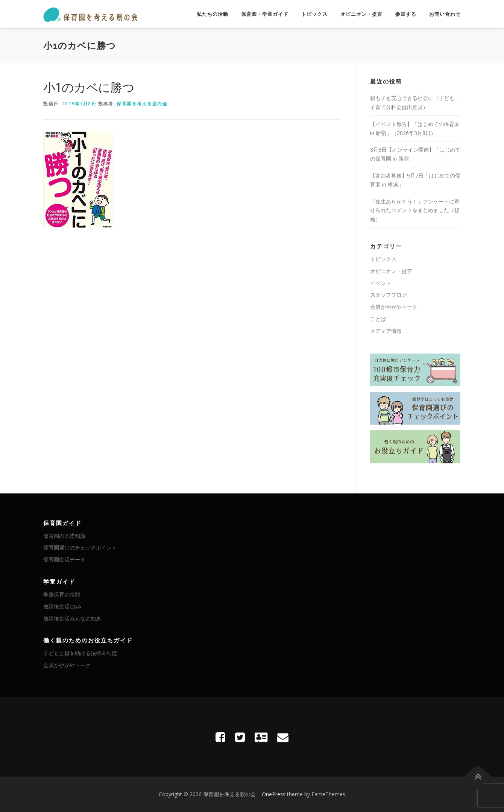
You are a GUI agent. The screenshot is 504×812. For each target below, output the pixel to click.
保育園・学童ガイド (265, 14)
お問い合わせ (445, 14)
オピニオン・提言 (361, 14)
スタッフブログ (389, 295)
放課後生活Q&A (62, 606)
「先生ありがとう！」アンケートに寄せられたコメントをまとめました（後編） (415, 210)
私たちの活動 (213, 14)
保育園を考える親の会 (142, 104)
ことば (378, 319)
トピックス (314, 14)
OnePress (274, 794)
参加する (406, 14)
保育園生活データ (64, 559)
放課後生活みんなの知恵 (72, 618)
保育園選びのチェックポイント (80, 547)
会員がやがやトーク (394, 307)
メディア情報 (386, 331)
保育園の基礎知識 (64, 536)
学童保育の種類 (62, 594)
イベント (381, 283)
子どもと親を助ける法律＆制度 (80, 653)
